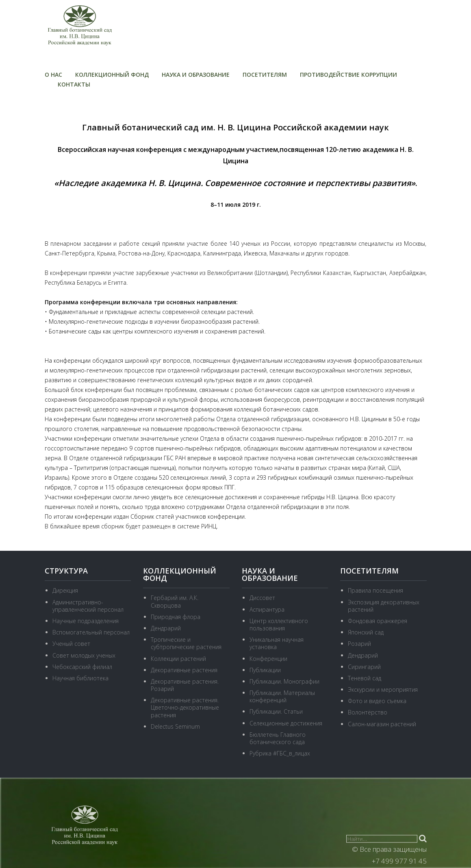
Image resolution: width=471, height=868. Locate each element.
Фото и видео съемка (377, 701)
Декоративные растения (184, 670)
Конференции (268, 659)
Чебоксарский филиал (82, 667)
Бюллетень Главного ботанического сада (278, 738)
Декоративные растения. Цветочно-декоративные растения (185, 707)
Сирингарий (364, 667)
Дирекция (65, 590)
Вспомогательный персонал (91, 632)
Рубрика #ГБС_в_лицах (280, 753)
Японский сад (366, 632)
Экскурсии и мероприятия (383, 689)
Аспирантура (267, 609)
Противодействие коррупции (348, 75)
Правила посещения (375, 590)
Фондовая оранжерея (378, 621)
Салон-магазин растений (382, 724)
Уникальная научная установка (277, 643)
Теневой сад (365, 678)
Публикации (265, 670)
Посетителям (265, 75)
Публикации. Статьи (276, 711)
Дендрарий (166, 628)
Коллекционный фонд (112, 75)
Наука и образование (196, 75)
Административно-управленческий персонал (88, 606)
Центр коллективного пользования (279, 624)
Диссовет (262, 598)
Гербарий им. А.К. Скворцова (175, 601)
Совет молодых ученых (84, 655)
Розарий (359, 644)
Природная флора (176, 617)
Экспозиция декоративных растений (384, 606)
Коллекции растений (178, 659)
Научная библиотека (80, 678)
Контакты (74, 84)
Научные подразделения (86, 621)
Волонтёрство (368, 712)
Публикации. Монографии (284, 681)
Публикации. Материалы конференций (282, 696)
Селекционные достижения (286, 723)
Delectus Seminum (175, 726)
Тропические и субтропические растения (186, 643)
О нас (53, 75)
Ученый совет (71, 644)
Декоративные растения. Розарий (185, 685)
